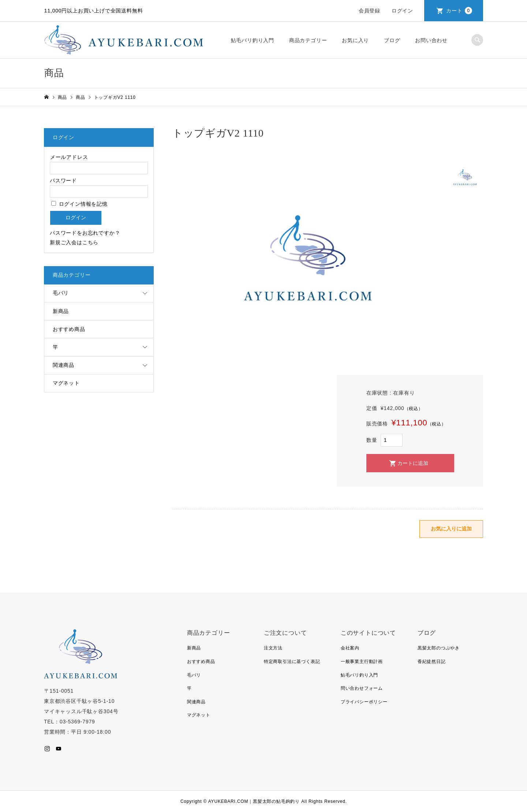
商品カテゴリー (308, 40)
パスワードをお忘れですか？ (85, 233)
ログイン (402, 11)
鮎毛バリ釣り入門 (253, 40)
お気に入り (355, 40)
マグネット (66, 383)
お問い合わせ (431, 40)
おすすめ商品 (69, 329)
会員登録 (369, 11)
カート (459, 11)
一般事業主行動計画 (362, 662)
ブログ (392, 40)
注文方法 (273, 648)
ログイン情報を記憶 (79, 204)
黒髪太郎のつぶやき (439, 648)
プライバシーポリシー (364, 702)
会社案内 (350, 648)
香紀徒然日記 (432, 662)
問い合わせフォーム (362, 688)
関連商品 (63, 365)
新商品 (61, 311)
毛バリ (61, 293)
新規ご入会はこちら (74, 242)
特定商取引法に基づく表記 (292, 662)
